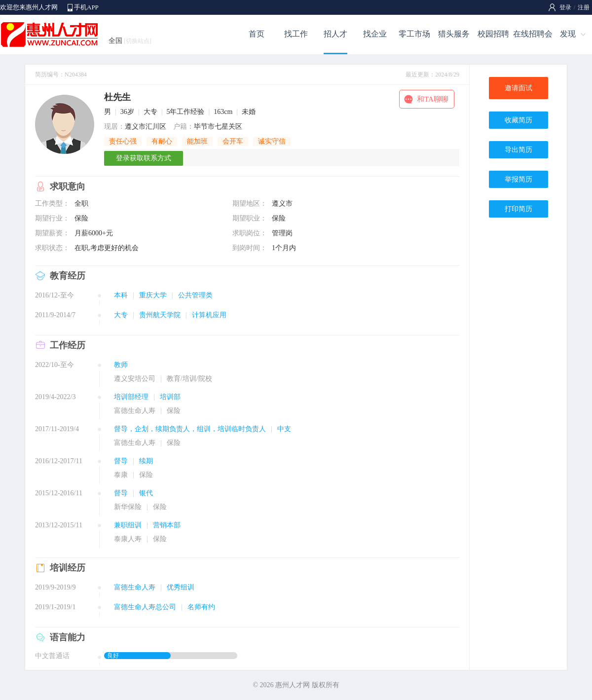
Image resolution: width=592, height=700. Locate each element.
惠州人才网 (293, 685)
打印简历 (518, 209)
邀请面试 (518, 88)
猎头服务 (454, 34)
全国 (130, 41)
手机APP (86, 7)
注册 (584, 7)
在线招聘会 (533, 34)
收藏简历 (518, 120)
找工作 (296, 34)
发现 (568, 34)
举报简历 (518, 179)
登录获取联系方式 (144, 158)
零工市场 (414, 34)
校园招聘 (493, 34)
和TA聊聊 (433, 99)
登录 (565, 7)
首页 (257, 34)
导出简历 (518, 150)
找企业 (375, 34)
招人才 (335, 34)
